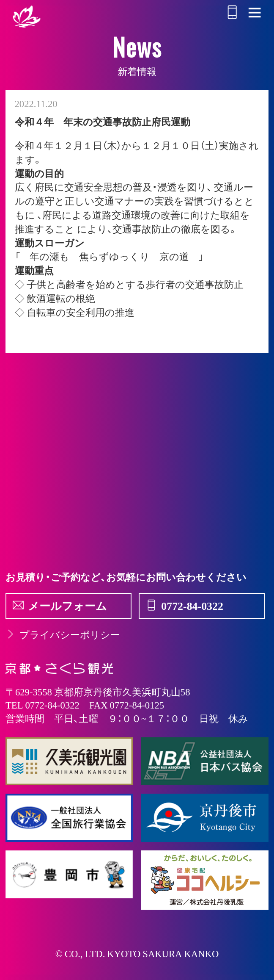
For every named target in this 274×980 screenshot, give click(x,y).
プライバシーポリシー (63, 634)
